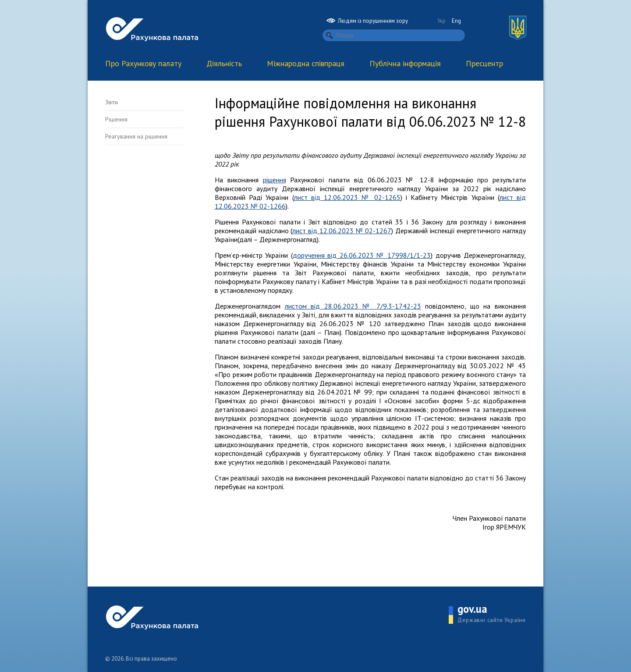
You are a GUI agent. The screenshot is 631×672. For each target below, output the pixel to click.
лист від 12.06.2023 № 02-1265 (347, 197)
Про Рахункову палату (143, 63)
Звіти (112, 102)
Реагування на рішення (136, 136)
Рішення (116, 119)
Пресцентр (484, 63)
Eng (456, 21)
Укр (441, 21)
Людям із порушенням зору (367, 21)
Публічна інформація (405, 63)
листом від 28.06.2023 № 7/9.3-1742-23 (353, 306)
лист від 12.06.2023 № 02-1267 (342, 231)
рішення (275, 180)
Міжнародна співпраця (306, 63)
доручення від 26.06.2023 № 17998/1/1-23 (362, 255)
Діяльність (224, 63)
